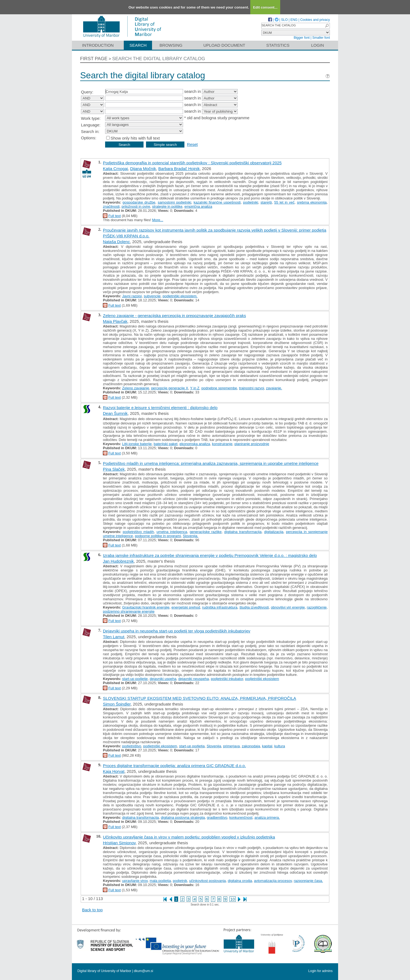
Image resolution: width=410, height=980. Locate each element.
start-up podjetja (192, 746)
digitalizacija (274, 532)
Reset (192, 144)
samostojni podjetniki (175, 202)
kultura (280, 746)
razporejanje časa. (308, 881)
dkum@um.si (144, 971)
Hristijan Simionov (119, 843)
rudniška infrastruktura (220, 607)
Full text (115, 216)
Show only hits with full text (135, 138)
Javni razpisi (132, 296)
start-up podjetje (135, 679)
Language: (91, 125)
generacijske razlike (206, 532)
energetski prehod (186, 607)
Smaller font (321, 38)
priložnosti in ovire (136, 206)
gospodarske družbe (139, 202)
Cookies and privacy (315, 20)
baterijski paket (166, 444)
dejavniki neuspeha (194, 679)
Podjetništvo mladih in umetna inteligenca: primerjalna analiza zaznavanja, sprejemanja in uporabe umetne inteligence (211, 463)
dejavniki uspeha (163, 679)
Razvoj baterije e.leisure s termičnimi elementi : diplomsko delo (160, 408)
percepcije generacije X (170, 388)
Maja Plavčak (115, 321)
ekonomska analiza (195, 444)
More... (158, 220)
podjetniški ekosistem (262, 679)
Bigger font (302, 38)
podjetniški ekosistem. (180, 296)
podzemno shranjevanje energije (129, 611)
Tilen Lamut (114, 637)
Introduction (98, 45)
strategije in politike (167, 206)
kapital (267, 746)
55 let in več (284, 202)
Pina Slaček (114, 469)
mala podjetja (160, 881)
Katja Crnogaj (115, 169)
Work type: (91, 118)
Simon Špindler (117, 704)
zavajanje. (274, 388)
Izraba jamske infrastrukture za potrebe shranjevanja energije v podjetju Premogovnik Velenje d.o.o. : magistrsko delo (210, 555)
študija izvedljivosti (254, 607)
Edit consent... (265, 7)
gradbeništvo (217, 817)
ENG (294, 20)
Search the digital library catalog (159, 59)
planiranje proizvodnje (252, 444)
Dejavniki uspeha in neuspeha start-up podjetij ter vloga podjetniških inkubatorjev (177, 631)
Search (138, 45)
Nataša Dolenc (116, 242)
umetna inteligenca (172, 532)
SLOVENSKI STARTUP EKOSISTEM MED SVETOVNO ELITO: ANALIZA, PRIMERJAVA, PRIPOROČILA (200, 698)
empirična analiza (198, 206)
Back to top (92, 910)
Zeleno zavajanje (136, 388)
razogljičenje (317, 607)
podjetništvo (132, 746)
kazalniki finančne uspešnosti (217, 202)
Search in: (90, 131)
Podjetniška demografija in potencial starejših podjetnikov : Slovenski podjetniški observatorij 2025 (192, 163)
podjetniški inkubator (227, 679)
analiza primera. (267, 817)
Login (318, 45)
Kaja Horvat (114, 771)
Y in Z (195, 388)
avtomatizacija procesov (273, 881)
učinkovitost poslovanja (207, 881)
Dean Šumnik (115, 413)
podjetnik (180, 881)
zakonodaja (251, 746)
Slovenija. (190, 536)
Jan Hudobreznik (118, 561)
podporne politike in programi (158, 536)
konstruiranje (222, 444)
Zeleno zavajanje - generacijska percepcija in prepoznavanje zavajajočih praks (174, 316)
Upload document (224, 45)
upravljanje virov (135, 881)
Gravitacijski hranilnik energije (146, 607)
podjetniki (251, 202)
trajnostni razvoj (252, 388)
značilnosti (111, 206)
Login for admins (320, 971)
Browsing (171, 45)
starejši (266, 202)
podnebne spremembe (219, 388)
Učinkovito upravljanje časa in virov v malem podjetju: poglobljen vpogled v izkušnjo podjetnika (189, 837)
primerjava (231, 746)
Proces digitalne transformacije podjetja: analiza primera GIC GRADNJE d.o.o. (174, 766)
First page (94, 59)
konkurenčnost (241, 817)
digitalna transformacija (243, 532)
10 (233, 899)
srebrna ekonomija (312, 202)
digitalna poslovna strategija (183, 817)
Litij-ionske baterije (137, 444)
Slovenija (214, 746)
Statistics (278, 45)
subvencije (152, 296)
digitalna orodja (240, 881)
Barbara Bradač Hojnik (179, 169)
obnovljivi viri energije (288, 607)
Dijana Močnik (143, 169)
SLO (284, 20)
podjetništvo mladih (138, 532)
